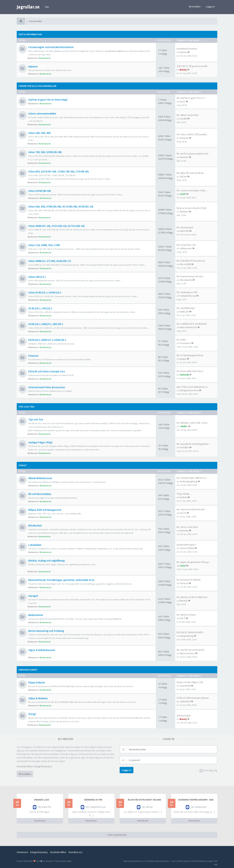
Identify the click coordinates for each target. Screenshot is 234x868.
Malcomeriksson (188, 327)
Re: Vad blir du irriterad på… (191, 650)
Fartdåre (184, 447)
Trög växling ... (184, 494)
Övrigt (23, 465)
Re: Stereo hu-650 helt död (191, 509)
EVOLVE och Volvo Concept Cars (47, 371)
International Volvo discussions (47, 387)
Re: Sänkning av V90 (187, 292)
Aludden (184, 212)
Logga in (210, 7)
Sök (47, 7)
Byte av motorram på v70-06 (191, 208)
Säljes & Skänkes (38, 698)
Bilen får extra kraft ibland (145, 800)
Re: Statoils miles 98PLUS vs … (193, 478)
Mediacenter (36, 615)
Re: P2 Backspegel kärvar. (190, 355)
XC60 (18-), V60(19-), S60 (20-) (46, 324)
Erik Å (183, 618)
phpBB (68, 861)
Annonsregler (184, 715)
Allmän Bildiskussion (40, 478)
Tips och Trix (26, 407)
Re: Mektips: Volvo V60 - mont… (193, 423)
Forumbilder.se (114, 619)
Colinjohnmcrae (188, 296)
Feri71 (183, 513)
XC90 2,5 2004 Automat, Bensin (193, 698)
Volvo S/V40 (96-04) (40, 191)
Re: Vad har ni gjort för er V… (192, 98)
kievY (182, 101)
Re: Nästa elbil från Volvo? (190, 371)
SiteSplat (50, 861)
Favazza (184, 583)
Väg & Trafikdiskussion (42, 650)
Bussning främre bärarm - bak (196, 800)
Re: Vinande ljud (185, 227)
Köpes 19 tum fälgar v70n (190, 682)
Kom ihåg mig (208, 771)
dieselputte (186, 280)
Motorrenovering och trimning (46, 631)
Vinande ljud (42, 800)
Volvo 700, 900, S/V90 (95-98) (45, 152)
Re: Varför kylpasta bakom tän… (194, 154)
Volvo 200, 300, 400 (39, 133)
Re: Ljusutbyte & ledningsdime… (194, 444)
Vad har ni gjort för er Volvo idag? (48, 100)
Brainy (183, 70)
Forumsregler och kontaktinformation (51, 47)
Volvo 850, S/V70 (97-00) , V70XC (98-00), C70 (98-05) (59, 171)
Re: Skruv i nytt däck (187, 527)
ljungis (183, 359)
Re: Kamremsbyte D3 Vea (190, 276)
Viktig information (30, 34)
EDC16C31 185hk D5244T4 (190, 632)
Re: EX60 (181, 340)
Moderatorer (45, 58)
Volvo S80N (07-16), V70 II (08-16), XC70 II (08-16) (56, 226)
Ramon (183, 52)
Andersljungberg (188, 481)
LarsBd (183, 119)
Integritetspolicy (43, 766)
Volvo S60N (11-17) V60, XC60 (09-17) (50, 261)
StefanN (184, 375)
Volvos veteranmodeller (42, 114)
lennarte (184, 138)
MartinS (184, 601)
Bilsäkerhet (35, 526)
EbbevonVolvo (187, 653)
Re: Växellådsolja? (186, 308)
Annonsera (22, 852)
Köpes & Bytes (37, 682)
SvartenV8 (185, 686)
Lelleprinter (186, 248)
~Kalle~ (184, 426)
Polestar (33, 356)
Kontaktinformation (187, 49)
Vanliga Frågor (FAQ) (40, 442)
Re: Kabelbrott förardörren (191, 261)
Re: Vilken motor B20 (187, 115)
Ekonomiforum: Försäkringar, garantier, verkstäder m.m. (62, 580)
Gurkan (183, 497)
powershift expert (186, 545)
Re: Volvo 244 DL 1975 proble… (193, 134)
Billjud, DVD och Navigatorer (45, 510)
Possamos (185, 343)
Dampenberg (186, 636)
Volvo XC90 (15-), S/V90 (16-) (45, 292)
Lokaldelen (35, 545)
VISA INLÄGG (40, 821)
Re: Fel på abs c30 (186, 245)
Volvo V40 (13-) (37, 277)
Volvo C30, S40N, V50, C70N (44, 245)
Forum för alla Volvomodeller (37, 86)
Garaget (33, 596)
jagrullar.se (28, 7)
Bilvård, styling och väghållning (47, 561)
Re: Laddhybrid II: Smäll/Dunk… (193, 324)
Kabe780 (184, 231)
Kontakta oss (76, 852)
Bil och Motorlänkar (40, 494)
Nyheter (33, 66)
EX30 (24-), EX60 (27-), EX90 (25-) (47, 340)
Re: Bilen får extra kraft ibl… (191, 173)
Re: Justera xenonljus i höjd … (192, 190)
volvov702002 (187, 548)
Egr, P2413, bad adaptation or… (193, 387)
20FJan (183, 176)
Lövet (183, 194)
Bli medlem (195, 7)
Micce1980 (185, 264)
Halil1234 (184, 312)
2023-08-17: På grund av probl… (193, 66)
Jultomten (185, 701)
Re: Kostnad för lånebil (189, 580)
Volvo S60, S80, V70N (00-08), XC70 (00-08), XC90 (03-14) (61, 207)
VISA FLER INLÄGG (117, 835)
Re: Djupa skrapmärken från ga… (194, 562)
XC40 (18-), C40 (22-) (40, 308)
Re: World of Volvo (186, 615)
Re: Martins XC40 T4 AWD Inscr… (193, 597)
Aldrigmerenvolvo (189, 390)
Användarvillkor (25, 766)
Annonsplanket (28, 670)
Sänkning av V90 (93, 800)
